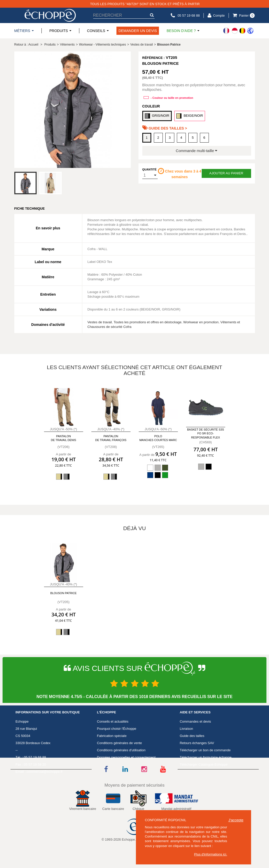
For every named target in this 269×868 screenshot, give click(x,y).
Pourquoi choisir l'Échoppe (117, 729)
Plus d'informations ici (210, 854)
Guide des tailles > (165, 128)
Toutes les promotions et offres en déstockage (148, 322)
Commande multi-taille (197, 151)
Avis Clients (106, 772)
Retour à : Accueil (26, 45)
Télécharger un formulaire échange (206, 757)
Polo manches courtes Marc (158, 438)
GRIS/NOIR (157, 116)
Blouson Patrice (64, 593)
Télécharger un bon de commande (205, 750)
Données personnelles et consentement (126, 757)
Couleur (151, 106)
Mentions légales (110, 764)
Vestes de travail (100, 322)
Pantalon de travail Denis (64, 438)
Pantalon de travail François (111, 438)
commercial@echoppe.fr (45, 772)
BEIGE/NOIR (190, 116)
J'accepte (236, 820)
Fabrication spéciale (112, 736)
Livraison (186, 729)
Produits (50, 45)
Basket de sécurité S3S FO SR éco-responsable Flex (206, 433)
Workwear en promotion (201, 322)
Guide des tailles (192, 736)
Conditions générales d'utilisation (121, 750)
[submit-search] (152, 15)
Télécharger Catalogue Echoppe (204, 764)
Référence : (154, 58)
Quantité (149, 169)
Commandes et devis (195, 721)
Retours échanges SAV (197, 743)
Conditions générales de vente (120, 743)
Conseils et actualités (113, 721)
